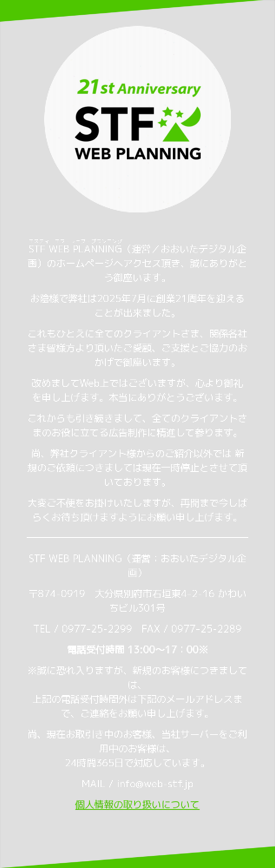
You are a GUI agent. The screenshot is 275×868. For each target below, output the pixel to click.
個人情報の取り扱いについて (137, 804)
